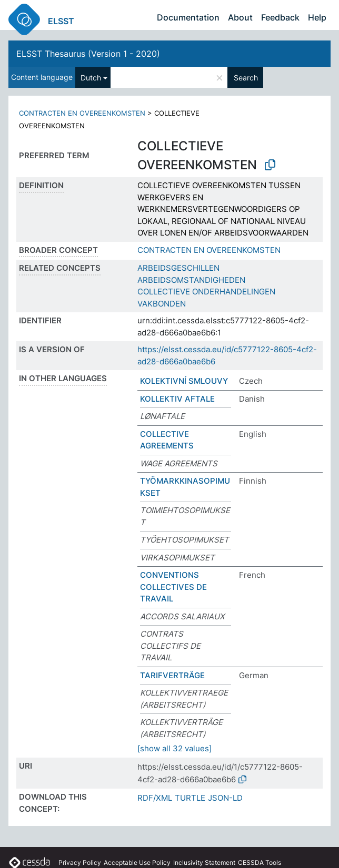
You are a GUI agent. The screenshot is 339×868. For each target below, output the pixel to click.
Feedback (280, 17)
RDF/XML (155, 798)
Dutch (91, 78)
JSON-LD (225, 798)
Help (317, 17)
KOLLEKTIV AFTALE (177, 399)
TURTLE (190, 798)
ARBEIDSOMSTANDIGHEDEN (191, 280)
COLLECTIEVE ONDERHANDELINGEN (206, 292)
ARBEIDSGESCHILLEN (178, 268)
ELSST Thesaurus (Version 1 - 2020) (88, 54)
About (240, 17)
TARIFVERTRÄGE (172, 675)
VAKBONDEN (162, 304)
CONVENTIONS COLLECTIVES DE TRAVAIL (173, 587)
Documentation (188, 17)
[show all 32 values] (175, 748)
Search (246, 78)
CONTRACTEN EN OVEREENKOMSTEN (82, 113)
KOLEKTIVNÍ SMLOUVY (184, 381)
